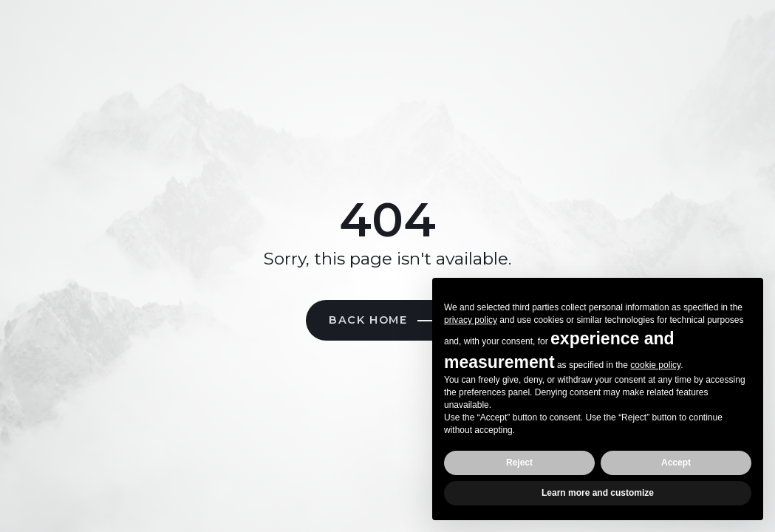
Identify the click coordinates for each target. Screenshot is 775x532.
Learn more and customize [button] (598, 493)
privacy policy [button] (471, 320)
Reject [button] (519, 463)
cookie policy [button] (655, 365)
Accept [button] (676, 463)
